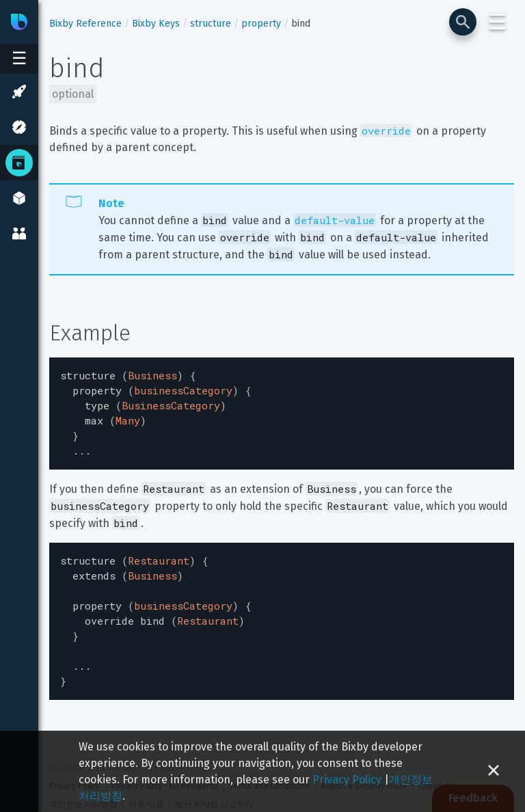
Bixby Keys (156, 24)
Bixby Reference (85, 24)
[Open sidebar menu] (19, 59)
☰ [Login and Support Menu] (497, 22)
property (261, 24)
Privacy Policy (347, 780)
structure (211, 24)
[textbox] (282, 409)
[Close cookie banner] (494, 771)
